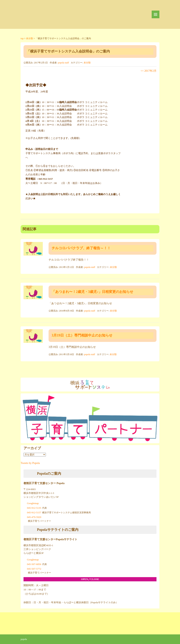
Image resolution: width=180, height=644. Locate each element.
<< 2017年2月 (149, 71)
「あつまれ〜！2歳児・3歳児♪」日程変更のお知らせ (92, 292)
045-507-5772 (34, 569)
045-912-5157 (34, 512)
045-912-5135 (34, 508)
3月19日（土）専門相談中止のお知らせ (82, 335)
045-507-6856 (34, 564)
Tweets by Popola (30, 463)
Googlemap (33, 503)
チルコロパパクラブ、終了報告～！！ (81, 248)
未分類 (29, 38)
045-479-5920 (34, 517)
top (22, 38)
